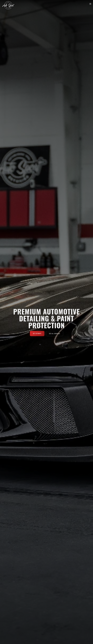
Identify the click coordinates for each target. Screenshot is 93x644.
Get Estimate (37, 333)
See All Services (55, 333)
